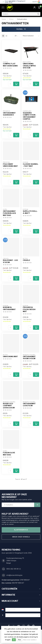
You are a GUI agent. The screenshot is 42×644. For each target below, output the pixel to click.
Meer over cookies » (30, 640)
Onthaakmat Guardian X (9, 114)
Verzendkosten (7, 78)
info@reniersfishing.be (14, 575)
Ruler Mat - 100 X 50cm (10, 261)
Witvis (11, 19)
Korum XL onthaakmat (9, 308)
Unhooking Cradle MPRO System (29, 66)
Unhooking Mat (10, 357)
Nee (19, 640)
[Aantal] (10, 84)
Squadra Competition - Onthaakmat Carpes (30, 116)
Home (4, 19)
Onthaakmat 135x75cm (29, 405)
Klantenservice (21, 530)
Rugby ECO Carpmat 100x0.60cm (9, 406)
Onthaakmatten (22, 19)
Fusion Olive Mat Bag (9, 454)
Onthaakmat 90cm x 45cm (29, 358)
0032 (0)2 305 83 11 (14, 569)
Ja (14, 640)
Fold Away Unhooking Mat (10, 165)
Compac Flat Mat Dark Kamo (10, 65)
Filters (21, 29)
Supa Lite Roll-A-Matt (30, 212)
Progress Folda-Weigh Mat (29, 309)
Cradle (26, 260)
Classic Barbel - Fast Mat (31, 165)
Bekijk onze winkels (21, 537)
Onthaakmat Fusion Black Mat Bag (9, 213)
